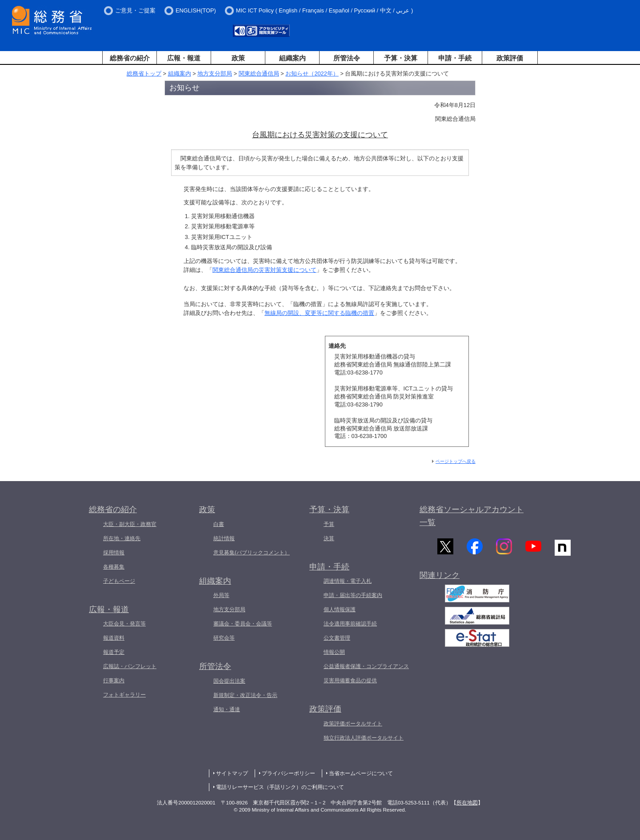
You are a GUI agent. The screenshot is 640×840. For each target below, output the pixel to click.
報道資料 (114, 638)
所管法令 (347, 58)
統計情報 (224, 538)
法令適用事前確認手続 (350, 624)
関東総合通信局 (259, 74)
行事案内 (114, 681)
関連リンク (440, 578)
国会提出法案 (229, 681)
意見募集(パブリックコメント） (252, 553)
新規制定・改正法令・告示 (245, 695)
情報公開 (334, 652)
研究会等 (224, 638)
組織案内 (292, 58)
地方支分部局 (215, 74)
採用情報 (114, 553)
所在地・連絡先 (122, 538)
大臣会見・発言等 (124, 624)
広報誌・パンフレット (130, 666)
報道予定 (114, 652)
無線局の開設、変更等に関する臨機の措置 (319, 313)
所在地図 (467, 803)
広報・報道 (184, 58)
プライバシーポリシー (288, 773)
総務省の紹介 (130, 58)
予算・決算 (401, 58)
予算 (329, 524)
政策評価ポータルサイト (353, 724)
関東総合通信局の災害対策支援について (264, 270)
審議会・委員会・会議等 (243, 624)
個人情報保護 (340, 609)
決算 (329, 538)
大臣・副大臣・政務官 (130, 524)
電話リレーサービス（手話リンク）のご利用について (280, 787)
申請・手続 (455, 58)
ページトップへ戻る (456, 461)
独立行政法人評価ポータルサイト (364, 738)
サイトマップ (232, 773)
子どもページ (119, 581)
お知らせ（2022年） (312, 74)
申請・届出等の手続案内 (353, 595)
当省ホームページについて (361, 773)
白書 (219, 524)
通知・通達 (227, 709)
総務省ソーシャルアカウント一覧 (472, 516)
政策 (238, 58)
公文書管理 (337, 638)
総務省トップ (144, 74)
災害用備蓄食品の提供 (350, 681)
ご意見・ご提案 (135, 10)
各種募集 (114, 567)
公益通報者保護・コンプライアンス (366, 666)
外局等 (221, 595)
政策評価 (510, 58)
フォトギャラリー (124, 695)
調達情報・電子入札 (348, 581)
